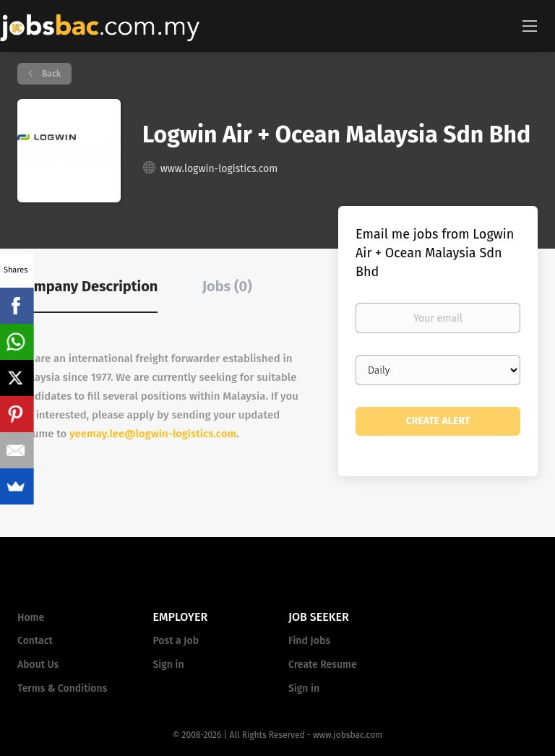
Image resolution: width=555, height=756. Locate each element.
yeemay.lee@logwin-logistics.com (153, 434)
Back (50, 74)
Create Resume (323, 665)
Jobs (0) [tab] (227, 286)
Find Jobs (309, 641)
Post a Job (176, 641)
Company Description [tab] (87, 286)
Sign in (169, 665)
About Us (38, 665)
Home (31, 618)
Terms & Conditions (62, 688)
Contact (35, 641)
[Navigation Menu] (530, 25)
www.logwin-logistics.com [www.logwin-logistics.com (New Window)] (219, 169)
